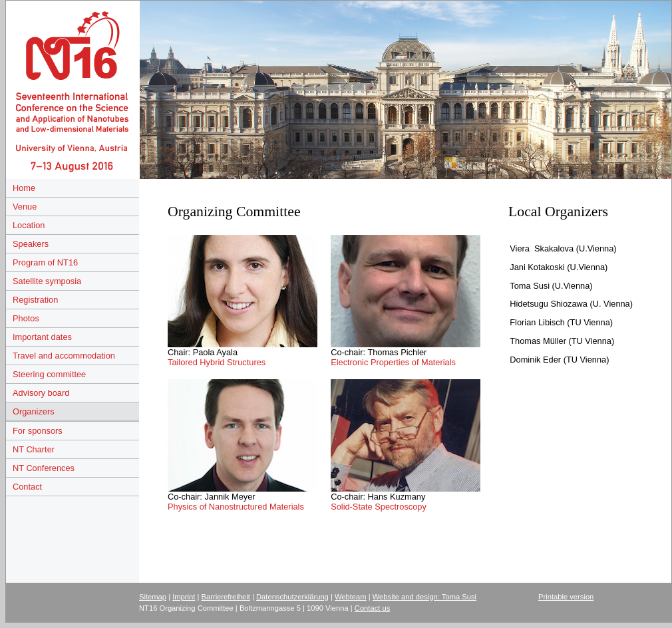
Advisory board (41, 393)
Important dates (42, 337)
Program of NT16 (45, 262)
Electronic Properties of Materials (393, 362)
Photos (26, 318)
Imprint (184, 597)
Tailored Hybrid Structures (217, 362)
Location (29, 225)
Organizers (34, 411)
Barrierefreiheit (226, 597)
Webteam (351, 597)
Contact (27, 487)
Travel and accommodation (64, 356)
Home (24, 188)
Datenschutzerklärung (292, 597)
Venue (25, 207)
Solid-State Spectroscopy (379, 507)
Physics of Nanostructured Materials (236, 507)
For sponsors (38, 431)
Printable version (566, 597)
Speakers (31, 244)
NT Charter (34, 449)
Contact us (372, 608)
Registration (35, 300)
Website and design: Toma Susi (424, 597)
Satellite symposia (47, 281)
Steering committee (49, 374)
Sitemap (153, 597)
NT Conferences (44, 468)
